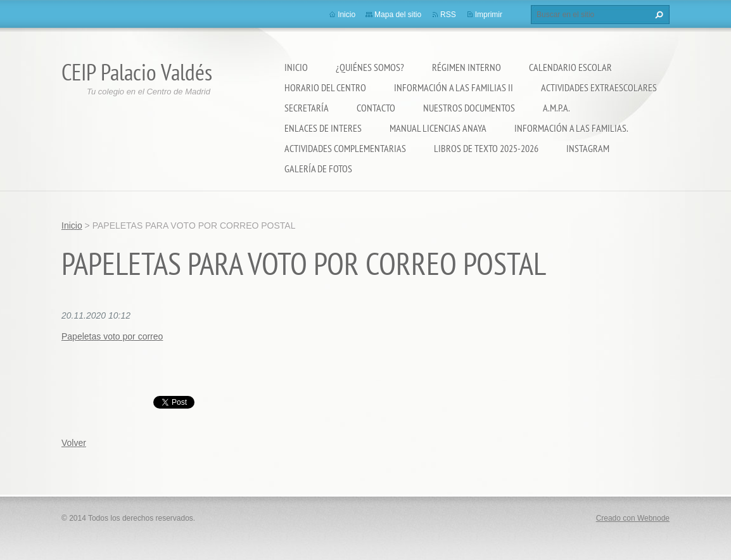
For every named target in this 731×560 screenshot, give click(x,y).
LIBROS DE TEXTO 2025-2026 (486, 148)
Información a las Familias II (454, 87)
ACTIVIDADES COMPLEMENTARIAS (345, 148)
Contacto (376, 108)
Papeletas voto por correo (112, 336)
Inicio (296, 67)
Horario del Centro (325, 87)
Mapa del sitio (398, 15)
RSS (448, 15)
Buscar (658, 15)
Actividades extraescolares (599, 87)
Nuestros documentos (469, 108)
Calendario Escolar (570, 67)
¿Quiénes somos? (370, 67)
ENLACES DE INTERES (323, 128)
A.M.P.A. (556, 108)
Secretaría (307, 108)
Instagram (588, 148)
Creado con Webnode (633, 518)
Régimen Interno (467, 67)
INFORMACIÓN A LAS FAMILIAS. (571, 128)
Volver (74, 443)
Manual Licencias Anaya (438, 128)
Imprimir (489, 15)
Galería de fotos (318, 169)
